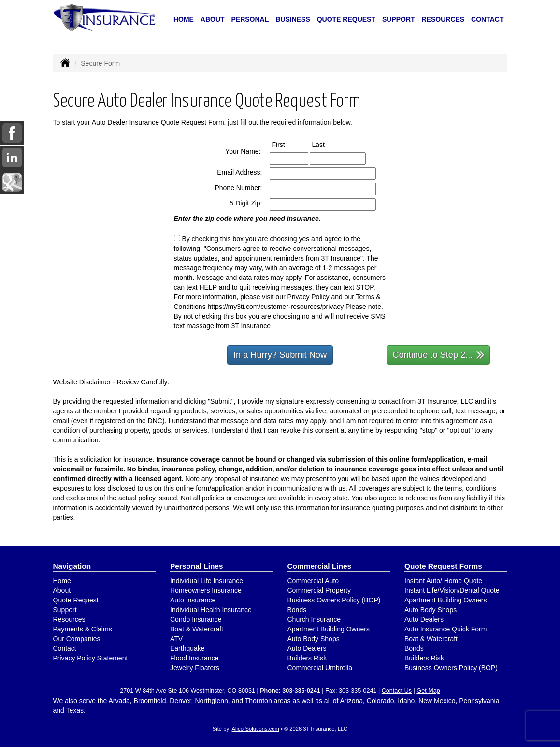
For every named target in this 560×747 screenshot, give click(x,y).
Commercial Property (319, 590)
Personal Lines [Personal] (197, 566)
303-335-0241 (301, 691)
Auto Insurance (193, 600)
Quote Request (76, 600)
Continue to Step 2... (439, 354)
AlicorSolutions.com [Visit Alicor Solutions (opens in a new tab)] (256, 729)
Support (65, 610)
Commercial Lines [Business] (320, 566)
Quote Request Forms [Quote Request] (443, 566)
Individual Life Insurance (207, 581)
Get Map (428, 691)
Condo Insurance (196, 619)
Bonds (297, 610)
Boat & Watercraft (197, 629)
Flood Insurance (194, 658)
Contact (487, 19)
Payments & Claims (83, 629)
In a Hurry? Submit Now (280, 355)
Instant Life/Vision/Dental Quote (452, 590)
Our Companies (77, 639)
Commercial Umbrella (320, 668)
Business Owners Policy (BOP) (334, 600)
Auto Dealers (307, 648)
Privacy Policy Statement (91, 658)
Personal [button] (250, 19)
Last (327, 144)
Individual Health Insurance (211, 610)
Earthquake (187, 648)
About (62, 590)
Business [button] (293, 19)
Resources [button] (443, 19)
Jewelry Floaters (195, 668)
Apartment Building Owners (329, 629)
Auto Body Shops (314, 639)
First (287, 144)
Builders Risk (307, 658)
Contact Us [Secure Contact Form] (397, 691)
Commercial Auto (313, 581)
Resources (69, 619)
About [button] (213, 19)
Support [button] (399, 19)
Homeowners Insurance (206, 590)
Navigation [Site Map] (72, 566)
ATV (176, 639)
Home (184, 19)
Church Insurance (314, 619)
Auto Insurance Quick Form (445, 629)
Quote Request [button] (346, 19)
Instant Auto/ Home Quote (443, 581)
